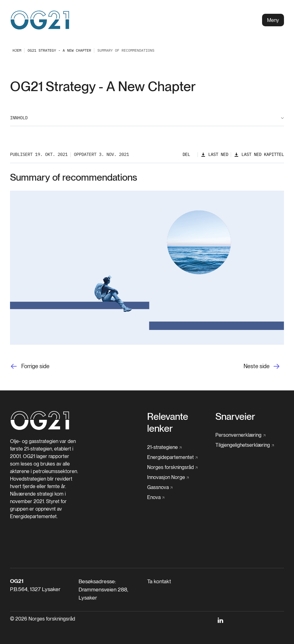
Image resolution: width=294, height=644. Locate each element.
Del (186, 154)
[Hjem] (40, 429)
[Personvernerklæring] (240, 435)
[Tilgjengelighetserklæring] (245, 445)
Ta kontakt (159, 581)
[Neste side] (264, 366)
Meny (273, 20)
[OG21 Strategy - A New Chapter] (59, 50)
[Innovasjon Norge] (168, 477)
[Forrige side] (30, 366)
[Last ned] (214, 155)
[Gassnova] (160, 487)
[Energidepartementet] (173, 457)
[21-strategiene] (165, 447)
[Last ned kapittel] (259, 155)
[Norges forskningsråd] (173, 467)
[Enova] (156, 497)
